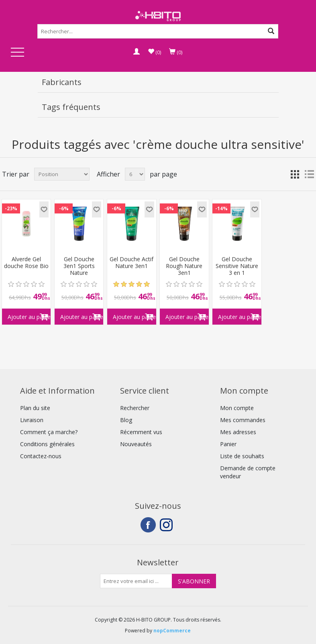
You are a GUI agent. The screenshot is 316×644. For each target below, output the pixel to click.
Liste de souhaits (242, 456)
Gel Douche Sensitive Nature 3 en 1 (237, 266)
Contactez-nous (41, 456)
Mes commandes (243, 420)
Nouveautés (136, 444)
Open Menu (18, 53)
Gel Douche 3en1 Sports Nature (79, 266)
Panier (228, 444)
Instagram (167, 525)
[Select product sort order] (62, 174)
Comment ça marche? (49, 432)
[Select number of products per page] (135, 174)
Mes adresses (238, 432)
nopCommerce (172, 631)
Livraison (32, 420)
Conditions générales (47, 444)
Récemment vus (141, 432)
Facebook (148, 525)
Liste (309, 174)
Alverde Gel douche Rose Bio (26, 263)
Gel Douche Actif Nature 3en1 (131, 263)
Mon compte (237, 408)
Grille (295, 174)
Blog (126, 420)
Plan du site (35, 408)
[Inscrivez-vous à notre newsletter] (136, 581)
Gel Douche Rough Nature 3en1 (184, 266)
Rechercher (135, 408)
